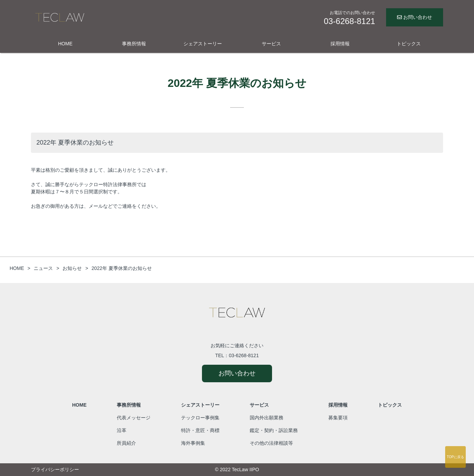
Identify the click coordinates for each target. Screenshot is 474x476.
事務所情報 (134, 44)
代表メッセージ (134, 418)
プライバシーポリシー (55, 469)
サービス (271, 44)
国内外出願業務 (267, 418)
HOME (65, 44)
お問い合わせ (415, 17)
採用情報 (340, 44)
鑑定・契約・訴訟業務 (274, 430)
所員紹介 (126, 443)
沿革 (122, 430)
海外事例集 (193, 443)
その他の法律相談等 (271, 443)
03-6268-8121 (244, 355)
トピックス (409, 44)
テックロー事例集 (200, 418)
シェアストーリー (203, 44)
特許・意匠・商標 (200, 430)
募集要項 (338, 418)
